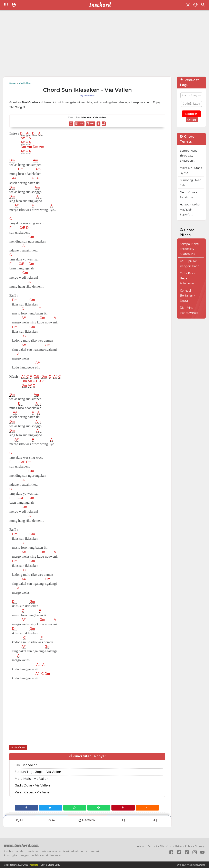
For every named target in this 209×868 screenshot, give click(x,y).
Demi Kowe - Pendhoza (188, 195)
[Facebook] (26, 808)
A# (23, 138)
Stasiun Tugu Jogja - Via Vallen (38, 772)
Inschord (34, 865)
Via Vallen (19, 747)
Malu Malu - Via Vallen (32, 779)
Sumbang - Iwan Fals (191, 183)
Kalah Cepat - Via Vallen (33, 792)
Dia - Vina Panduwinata (189, 310)
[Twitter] (50, 808)
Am (29, 133)
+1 (123, 820)
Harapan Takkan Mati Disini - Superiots (191, 209)
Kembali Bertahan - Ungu (187, 296)
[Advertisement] (104, 45)
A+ (19, 820)
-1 (155, 820)
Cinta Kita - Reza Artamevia (188, 278)
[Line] (99, 808)
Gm (31, 237)
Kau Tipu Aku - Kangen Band (190, 264)
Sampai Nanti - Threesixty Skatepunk (190, 156)
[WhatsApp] (75, 808)
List (192, 120)
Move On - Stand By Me (191, 170)
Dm (23, 133)
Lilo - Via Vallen (26, 765)
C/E (22, 228)
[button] (148, 808)
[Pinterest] (124, 808)
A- (52, 820)
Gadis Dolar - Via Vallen (32, 785)
